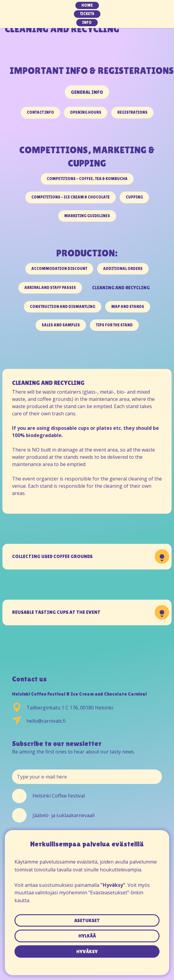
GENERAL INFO (87, 92)
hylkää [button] (87, 936)
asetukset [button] (87, 920)
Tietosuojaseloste (87, 961)
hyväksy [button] (87, 951)
